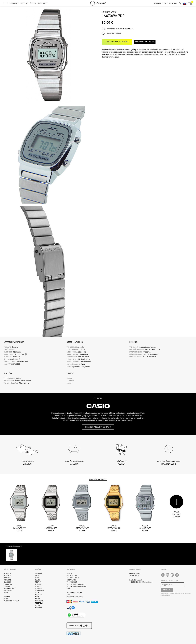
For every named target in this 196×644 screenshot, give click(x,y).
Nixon (37, 599)
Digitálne (7, 580)
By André (39, 574)
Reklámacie (71, 580)
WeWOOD (38, 607)
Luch (37, 593)
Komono (38, 588)
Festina (38, 582)
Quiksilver (39, 601)
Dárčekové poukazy (11, 601)
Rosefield (39, 603)
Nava (37, 597)
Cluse (37, 580)
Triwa (37, 605)
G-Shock (38, 584)
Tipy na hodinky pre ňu (75, 584)
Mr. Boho (39, 595)
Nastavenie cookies (74, 593)
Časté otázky (72, 576)
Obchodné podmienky (75, 597)
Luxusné (7, 586)
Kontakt (70, 574)
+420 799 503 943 (135, 582)
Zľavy (6, 599)
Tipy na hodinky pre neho (76, 586)
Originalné (8, 590)
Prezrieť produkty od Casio (98, 427)
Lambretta (39, 590)
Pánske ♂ (7, 574)
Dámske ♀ (7, 576)
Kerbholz (39, 586)
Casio (114, 12)
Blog (68, 588)
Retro (6, 593)
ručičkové (8, 578)
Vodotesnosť (72, 582)
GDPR (68, 595)
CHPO (37, 578)
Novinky (7, 597)
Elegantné (8, 584)
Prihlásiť (167, 590)
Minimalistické (10, 588)
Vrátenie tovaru (73, 578)
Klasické (7, 582)
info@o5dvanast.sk (136, 580)
